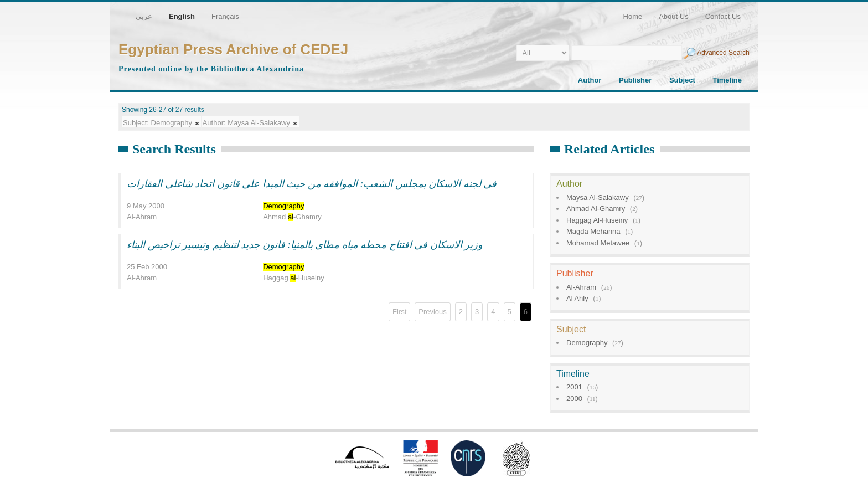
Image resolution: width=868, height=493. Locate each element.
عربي (144, 16)
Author (590, 80)
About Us (673, 16)
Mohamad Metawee (598, 243)
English (182, 16)
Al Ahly (577, 298)
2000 (574, 399)
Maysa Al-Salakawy (598, 197)
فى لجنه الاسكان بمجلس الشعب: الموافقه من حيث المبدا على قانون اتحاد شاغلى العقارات (312, 184)
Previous (433, 312)
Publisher (635, 80)
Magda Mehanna (593, 231)
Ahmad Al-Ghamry (596, 209)
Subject (682, 80)
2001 (574, 387)
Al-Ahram (581, 287)
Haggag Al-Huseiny (597, 220)
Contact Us (723, 16)
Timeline (727, 80)
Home (633, 16)
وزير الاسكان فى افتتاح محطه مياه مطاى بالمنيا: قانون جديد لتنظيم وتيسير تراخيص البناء (305, 245)
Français (225, 16)
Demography (587, 343)
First (399, 312)
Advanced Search (723, 53)
